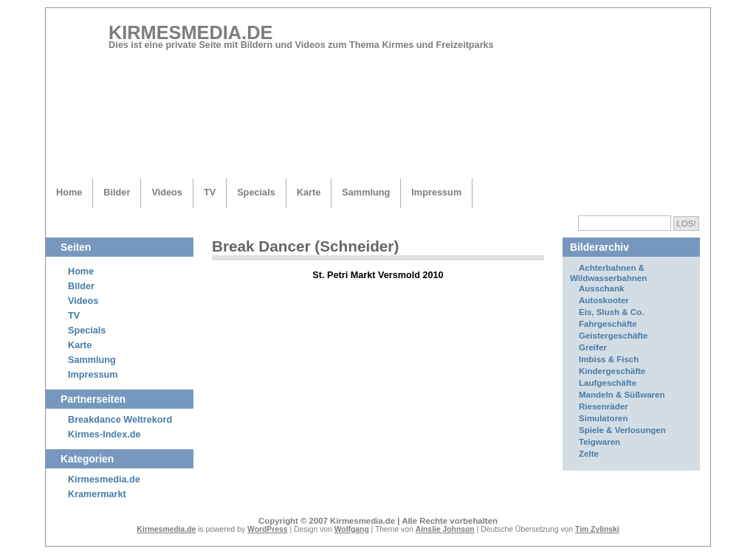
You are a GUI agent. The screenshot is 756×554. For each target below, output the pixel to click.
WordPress (268, 529)
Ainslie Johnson (445, 529)
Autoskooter (604, 300)
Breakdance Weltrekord (120, 420)
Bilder (117, 192)
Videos (166, 192)
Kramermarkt (97, 494)
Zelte (589, 454)
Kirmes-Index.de (104, 434)
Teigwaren (599, 442)
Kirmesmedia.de (190, 32)
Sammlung (366, 192)
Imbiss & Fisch (609, 359)
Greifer (593, 347)
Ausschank (601, 288)
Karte (309, 192)
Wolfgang (352, 529)
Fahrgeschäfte (608, 324)
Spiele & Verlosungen (622, 430)
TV (210, 192)
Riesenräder (604, 406)
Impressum (436, 192)
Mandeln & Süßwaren (622, 395)
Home (69, 192)
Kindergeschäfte (612, 371)
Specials (256, 192)
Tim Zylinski (597, 529)
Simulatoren (604, 418)
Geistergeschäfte (613, 336)
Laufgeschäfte (608, 383)
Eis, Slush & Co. (611, 312)
